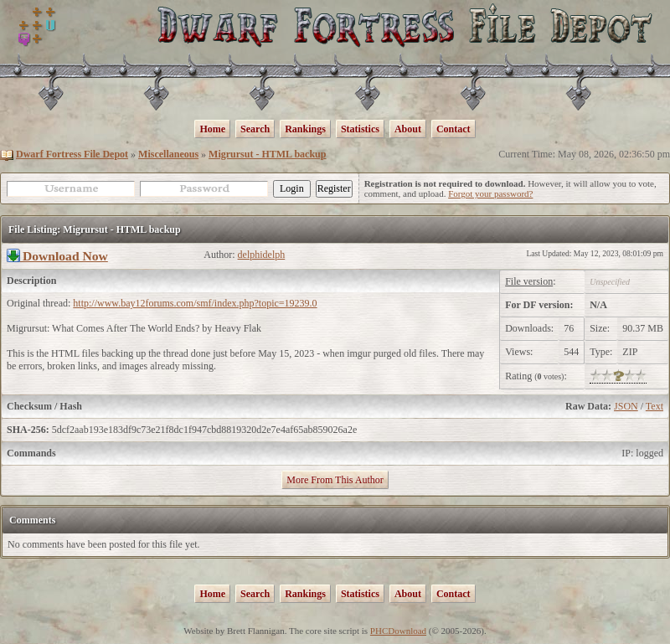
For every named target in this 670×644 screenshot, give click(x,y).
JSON (626, 406)
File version (529, 281)
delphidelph (262, 255)
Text (655, 406)
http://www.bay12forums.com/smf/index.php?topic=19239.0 (195, 303)
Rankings (305, 129)
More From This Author (335, 480)
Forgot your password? (490, 193)
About (408, 129)
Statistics (360, 129)
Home (212, 129)
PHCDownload (398, 631)
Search (255, 129)
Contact (454, 129)
